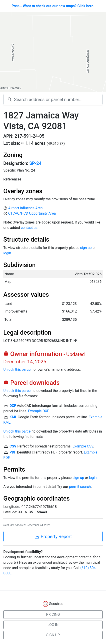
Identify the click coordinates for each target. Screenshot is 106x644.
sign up (86, 248)
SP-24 (35, 163)
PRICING (53, 614)
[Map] (53, 52)
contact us (29, 228)
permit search (80, 487)
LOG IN (53, 625)
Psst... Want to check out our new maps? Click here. (53, 6)
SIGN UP (53, 635)
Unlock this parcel (17, 370)
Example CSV (83, 446)
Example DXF (38, 411)
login (7, 253)
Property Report (53, 536)
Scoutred (56, 604)
